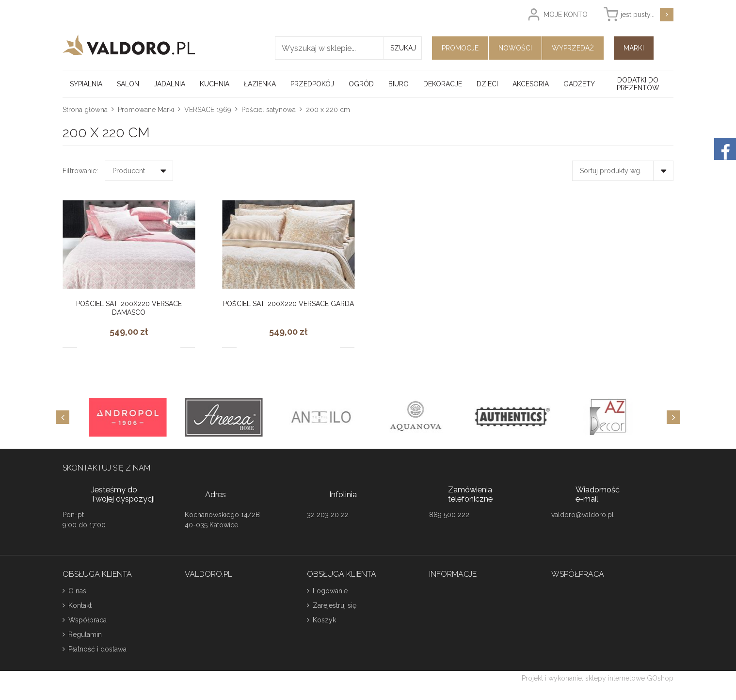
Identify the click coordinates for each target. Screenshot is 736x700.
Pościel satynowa (269, 110)
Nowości (515, 48)
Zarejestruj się (335, 605)
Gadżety (579, 84)
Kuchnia (215, 84)
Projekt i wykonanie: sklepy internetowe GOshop (598, 678)
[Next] (673, 417)
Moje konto (566, 15)
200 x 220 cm (328, 110)
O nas (77, 591)
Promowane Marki (146, 110)
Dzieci (487, 84)
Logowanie (330, 591)
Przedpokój (312, 84)
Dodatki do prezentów (638, 84)
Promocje (460, 48)
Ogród (361, 84)
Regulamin (85, 635)
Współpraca (88, 620)
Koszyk (324, 620)
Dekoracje (443, 84)
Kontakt (80, 605)
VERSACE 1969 (208, 110)
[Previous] (63, 417)
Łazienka (260, 84)
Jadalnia (169, 84)
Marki (634, 48)
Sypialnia (86, 84)
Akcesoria (531, 84)
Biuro (399, 84)
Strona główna (85, 110)
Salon (128, 84)
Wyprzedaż (573, 48)
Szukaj (403, 48)
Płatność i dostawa (97, 649)
